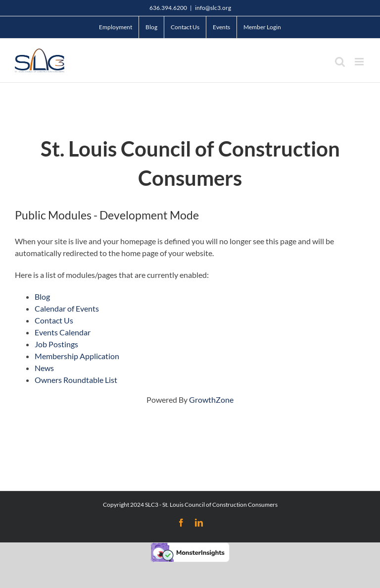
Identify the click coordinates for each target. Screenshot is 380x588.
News (44, 368)
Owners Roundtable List (76, 380)
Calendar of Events (67, 308)
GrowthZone (211, 400)
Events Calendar (63, 332)
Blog (42, 296)
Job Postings (56, 344)
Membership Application (77, 356)
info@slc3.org (213, 8)
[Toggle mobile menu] (360, 62)
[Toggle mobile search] (340, 62)
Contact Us (54, 320)
